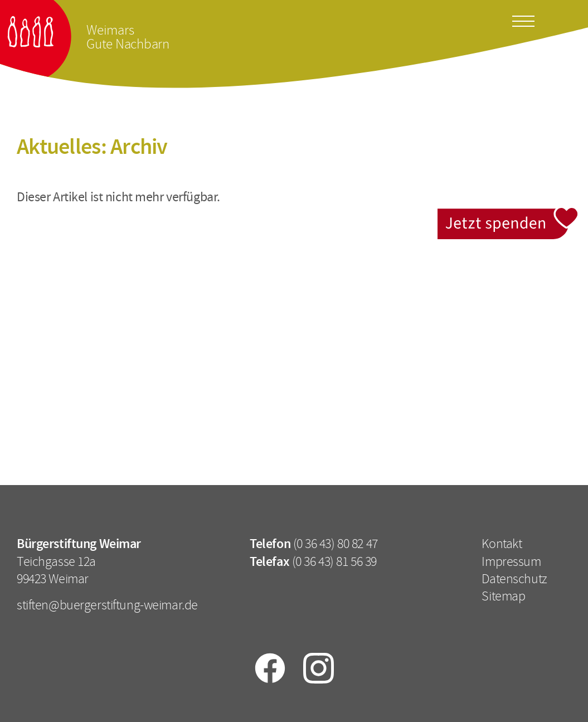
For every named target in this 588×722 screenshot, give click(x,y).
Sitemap (503, 596)
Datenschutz (514, 579)
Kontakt (502, 544)
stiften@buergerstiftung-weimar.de (107, 605)
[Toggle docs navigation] (523, 20)
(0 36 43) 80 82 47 (336, 544)
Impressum (511, 561)
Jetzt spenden (509, 214)
